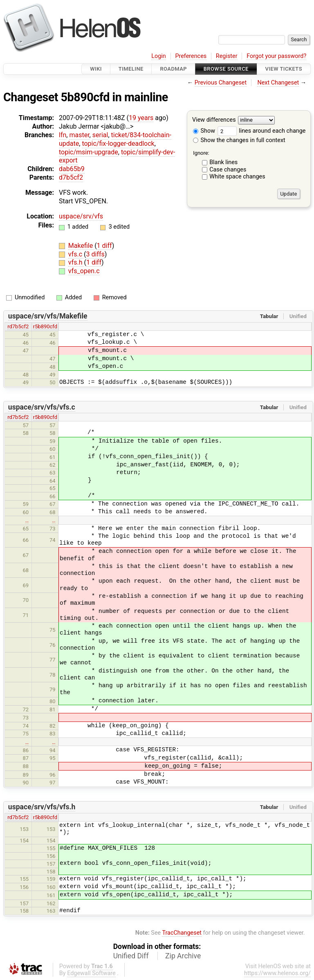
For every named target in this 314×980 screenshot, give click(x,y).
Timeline (131, 69)
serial (100, 135)
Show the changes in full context (239, 140)
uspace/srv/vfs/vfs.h (42, 807)
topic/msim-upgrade (89, 152)
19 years (141, 118)
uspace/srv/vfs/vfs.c (42, 407)
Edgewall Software (91, 973)
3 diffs (95, 254)
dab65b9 (72, 169)
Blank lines (223, 162)
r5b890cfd (45, 326)
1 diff (104, 246)
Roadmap (173, 69)
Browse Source (226, 69)
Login (159, 56)
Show (204, 131)
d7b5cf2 (71, 177)
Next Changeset (278, 83)
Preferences (191, 56)
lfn (63, 135)
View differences (214, 120)
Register (227, 56)
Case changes (228, 170)
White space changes (237, 177)
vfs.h (76, 262)
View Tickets (284, 69)
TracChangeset (182, 933)
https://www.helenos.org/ (277, 973)
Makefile (81, 246)
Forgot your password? (276, 56)
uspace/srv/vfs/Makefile (48, 316)
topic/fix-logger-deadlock (118, 144)
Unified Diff (131, 956)
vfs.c (76, 254)
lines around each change (262, 131)
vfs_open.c (84, 271)
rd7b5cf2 (18, 326)
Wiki (96, 69)
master (79, 135)
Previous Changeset (221, 83)
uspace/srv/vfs (81, 216)
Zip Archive (183, 956)
